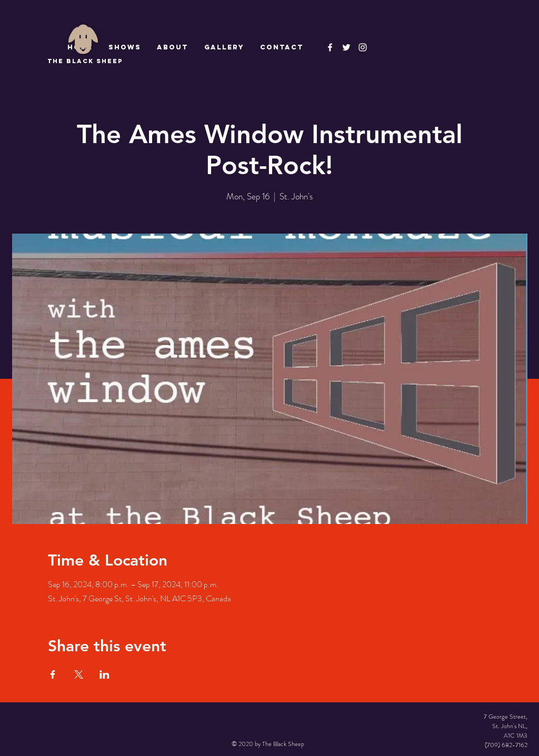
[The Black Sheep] (346, 47)
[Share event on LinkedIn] (104, 674)
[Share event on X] (79, 674)
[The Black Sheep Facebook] (330, 47)
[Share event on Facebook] (53, 674)
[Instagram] (363, 47)
